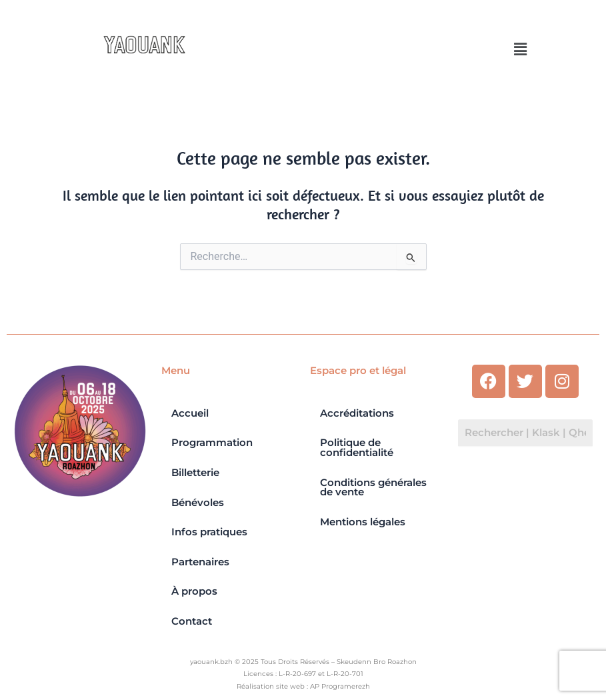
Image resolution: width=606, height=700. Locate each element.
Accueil (190, 413)
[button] (521, 49)
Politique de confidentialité (357, 448)
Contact (192, 621)
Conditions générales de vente (373, 488)
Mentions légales (363, 522)
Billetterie (195, 473)
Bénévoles (198, 503)
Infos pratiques (209, 532)
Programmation (212, 443)
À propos (194, 591)
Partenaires (200, 562)
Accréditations (357, 413)
